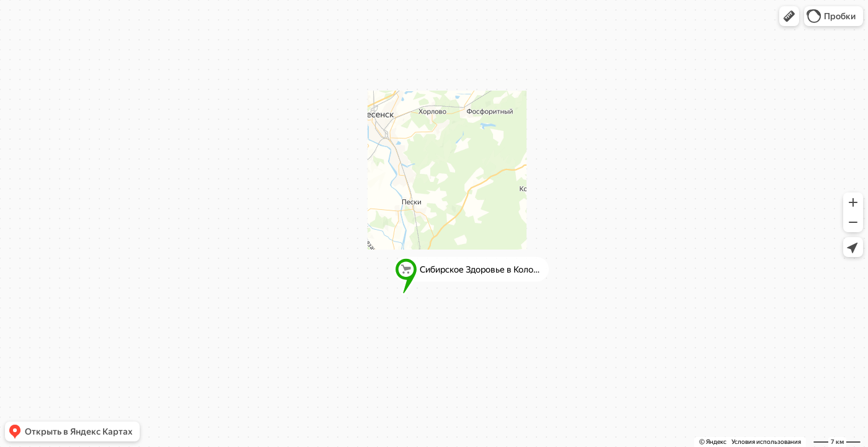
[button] (789, 16)
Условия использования (766, 442)
